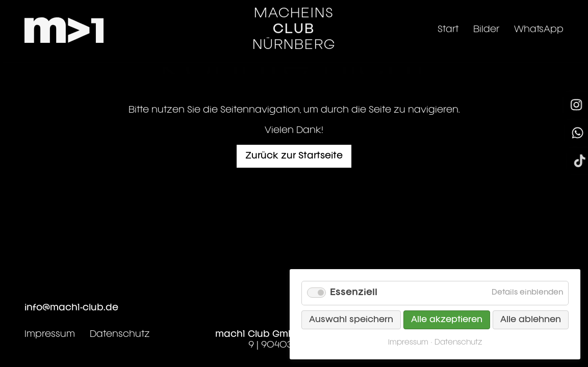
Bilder (486, 25)
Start (448, 25)
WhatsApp (539, 25)
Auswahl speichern (351, 320)
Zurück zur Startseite (294, 156)
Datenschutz (120, 334)
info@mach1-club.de (71, 308)
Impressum (50, 334)
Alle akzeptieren (447, 320)
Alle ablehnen (531, 320)
